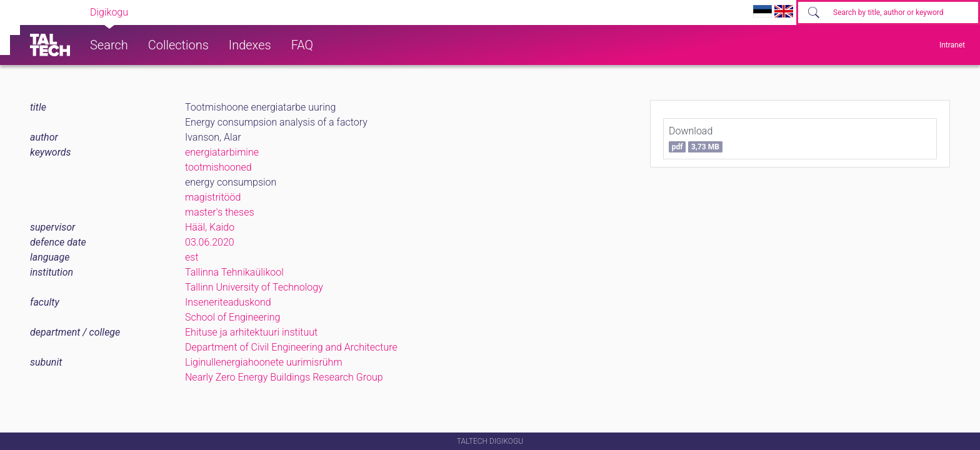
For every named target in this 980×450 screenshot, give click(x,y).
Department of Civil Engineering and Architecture (291, 347)
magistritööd (213, 197)
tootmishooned (218, 167)
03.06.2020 (210, 242)
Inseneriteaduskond (228, 302)
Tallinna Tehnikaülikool (234, 272)
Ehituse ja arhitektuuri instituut (251, 332)
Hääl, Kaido (210, 227)
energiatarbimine (222, 152)
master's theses (220, 212)
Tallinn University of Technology (254, 287)
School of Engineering (232, 317)
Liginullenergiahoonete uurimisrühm (264, 362)
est (192, 257)
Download (696, 139)
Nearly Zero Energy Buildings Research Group (284, 377)
